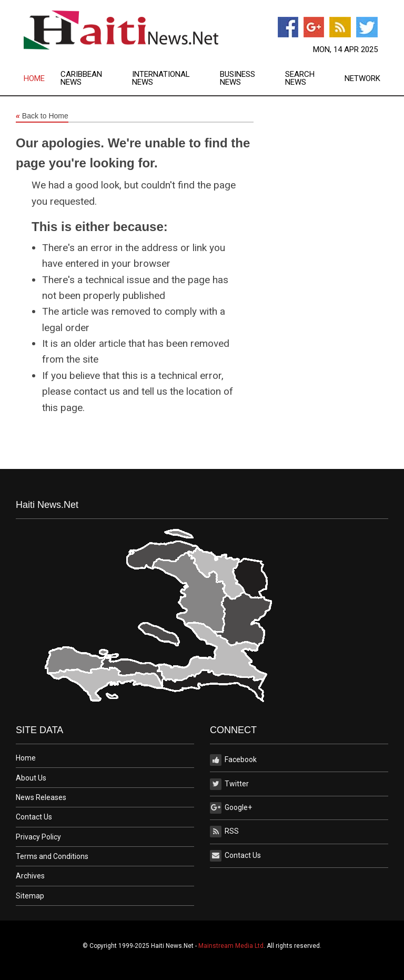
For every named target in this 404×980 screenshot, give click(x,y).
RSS (224, 832)
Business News (238, 78)
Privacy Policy (38, 837)
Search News (300, 78)
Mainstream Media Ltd (231, 946)
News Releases (41, 797)
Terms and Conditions (52, 856)
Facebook (233, 760)
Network (362, 79)
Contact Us (34, 817)
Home (34, 79)
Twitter (229, 784)
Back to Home (42, 116)
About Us (31, 778)
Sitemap (30, 896)
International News (161, 78)
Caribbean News (81, 78)
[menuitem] (42, 78)
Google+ (231, 808)
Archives (30, 876)
